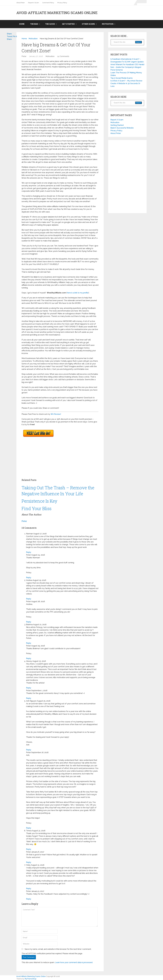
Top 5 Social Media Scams (122, 78)
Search (138, 42)
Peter (24, 56)
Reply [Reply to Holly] (29, 889)
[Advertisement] (48, 458)
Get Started (68, 24)
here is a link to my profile (78, 293)
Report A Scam (34, 3)
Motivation (108, 24)
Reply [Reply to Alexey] (29, 688)
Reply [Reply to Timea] (29, 849)
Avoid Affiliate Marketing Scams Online (57, 13)
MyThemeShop (31, 979)
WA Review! (56, 414)
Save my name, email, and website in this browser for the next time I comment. (58, 949)
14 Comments (63, 56)
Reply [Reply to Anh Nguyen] (29, 750)
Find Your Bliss (37, 508)
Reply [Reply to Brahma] (29, 643)
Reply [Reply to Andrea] (29, 599)
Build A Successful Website (122, 128)
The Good (50, 24)
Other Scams (88, 24)
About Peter (21, 3)
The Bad (34, 24)
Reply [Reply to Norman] (29, 552)
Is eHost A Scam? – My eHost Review (126, 81)
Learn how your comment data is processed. (74, 962)
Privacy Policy (62, 3)
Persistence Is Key (39, 501)
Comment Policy (48, 3)
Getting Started (117, 125)
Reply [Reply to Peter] (29, 578)
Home (22, 24)
